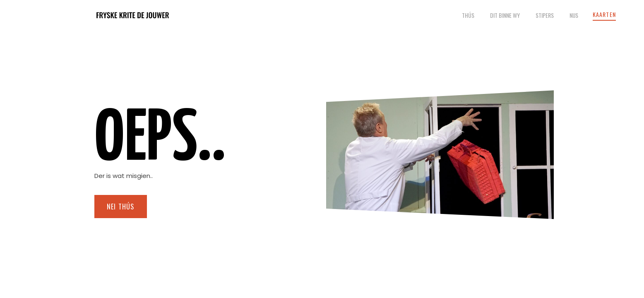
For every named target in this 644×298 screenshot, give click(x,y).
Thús (468, 15)
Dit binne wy (505, 15)
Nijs (574, 15)
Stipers (545, 15)
